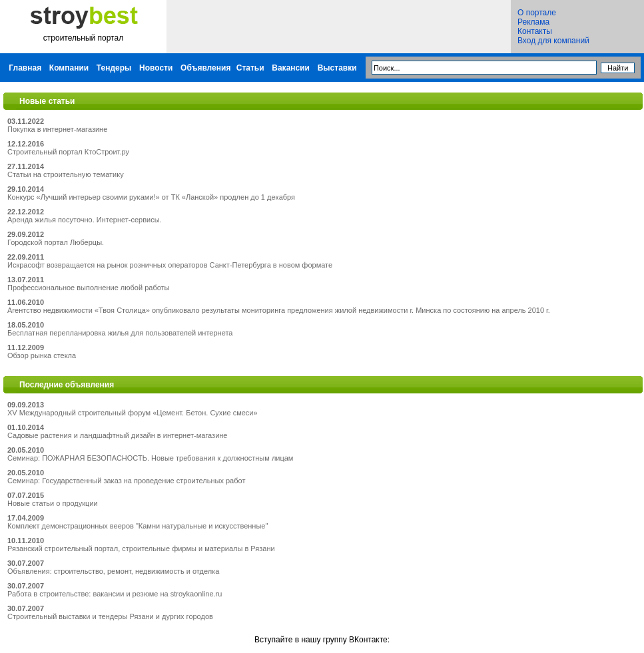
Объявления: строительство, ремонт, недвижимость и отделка (113, 571)
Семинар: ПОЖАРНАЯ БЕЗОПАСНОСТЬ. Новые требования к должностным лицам (150, 458)
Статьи (250, 68)
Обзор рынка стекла (42, 355)
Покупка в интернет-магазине (57, 129)
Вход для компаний (553, 41)
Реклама (533, 22)
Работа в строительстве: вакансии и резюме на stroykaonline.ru (115, 594)
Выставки (337, 68)
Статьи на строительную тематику (66, 174)
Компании (69, 68)
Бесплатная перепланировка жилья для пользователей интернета (120, 333)
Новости (156, 68)
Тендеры (114, 68)
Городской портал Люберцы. (56, 242)
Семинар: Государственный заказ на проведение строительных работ (126, 481)
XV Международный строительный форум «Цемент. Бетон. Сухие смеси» (133, 413)
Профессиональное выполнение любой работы (89, 288)
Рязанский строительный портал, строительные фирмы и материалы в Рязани (141, 548)
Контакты (535, 31)
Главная (25, 68)
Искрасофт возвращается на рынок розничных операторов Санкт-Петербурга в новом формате (170, 265)
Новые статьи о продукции (53, 503)
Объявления (205, 68)
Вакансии (291, 68)
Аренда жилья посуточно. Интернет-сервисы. (85, 220)
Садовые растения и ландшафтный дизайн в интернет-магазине (117, 435)
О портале (537, 13)
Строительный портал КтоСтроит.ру (68, 152)
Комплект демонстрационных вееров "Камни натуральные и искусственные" (138, 526)
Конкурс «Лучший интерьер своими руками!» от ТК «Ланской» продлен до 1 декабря (151, 197)
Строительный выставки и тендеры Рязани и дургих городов (110, 616)
